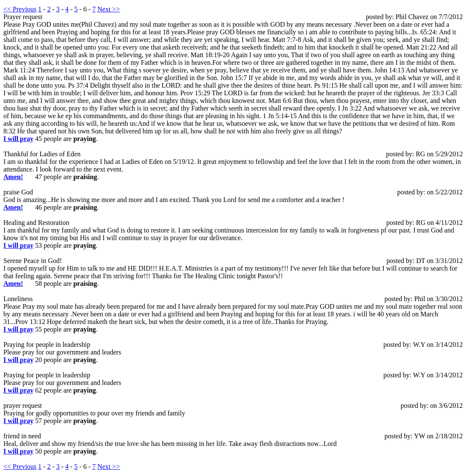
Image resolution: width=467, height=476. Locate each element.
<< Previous (20, 9)
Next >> (109, 9)
